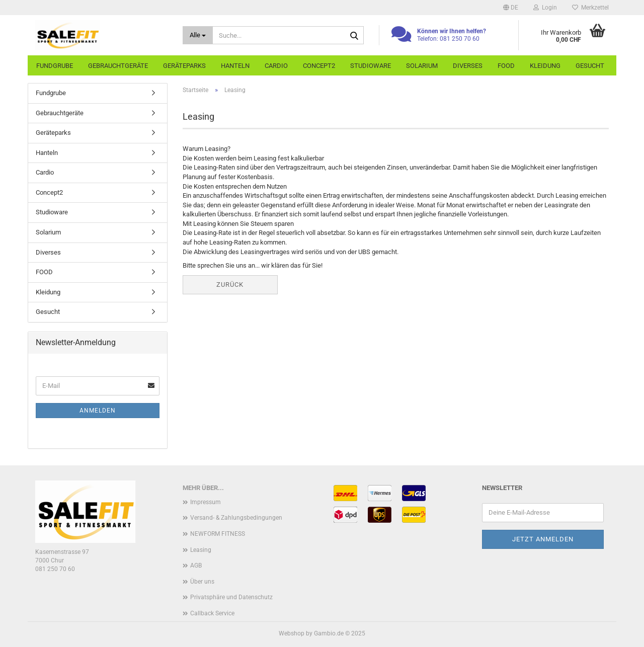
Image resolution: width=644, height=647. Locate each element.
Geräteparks (184, 66)
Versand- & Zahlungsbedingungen (236, 518)
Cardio (276, 66)
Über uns (202, 582)
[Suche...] (198, 35)
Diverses (468, 66)
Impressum (206, 502)
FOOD (506, 66)
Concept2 (319, 66)
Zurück (230, 285)
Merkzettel (590, 8)
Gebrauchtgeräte (118, 66)
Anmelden (98, 411)
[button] (511, 8)
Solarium (422, 66)
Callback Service (212, 613)
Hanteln (235, 66)
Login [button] (545, 8)
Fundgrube (55, 66)
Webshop (292, 633)
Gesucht (590, 66)
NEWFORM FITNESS (218, 534)
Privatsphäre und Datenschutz (231, 597)
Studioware (371, 66)
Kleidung (545, 66)
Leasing (201, 550)
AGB (196, 565)
